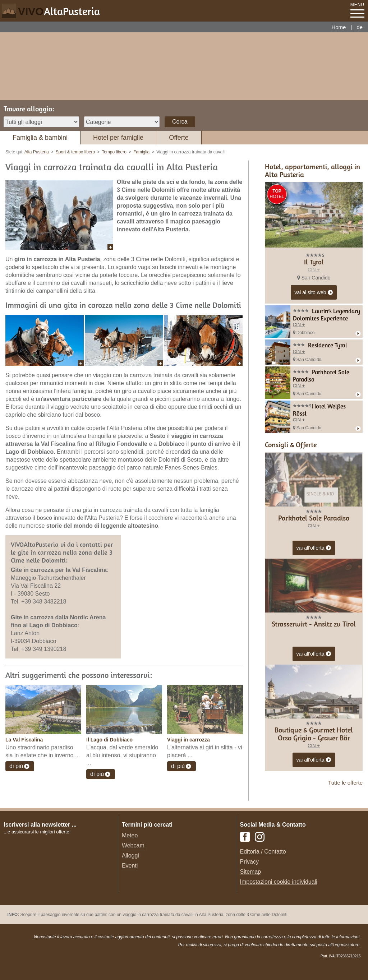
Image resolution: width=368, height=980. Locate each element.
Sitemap (251, 872)
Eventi (130, 866)
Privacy (249, 862)
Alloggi (130, 856)
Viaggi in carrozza (188, 740)
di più (16, 766)
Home (339, 27)
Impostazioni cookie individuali (279, 882)
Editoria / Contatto (263, 852)
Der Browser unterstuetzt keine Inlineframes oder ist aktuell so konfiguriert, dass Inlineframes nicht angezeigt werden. (62, 882)
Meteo (130, 835)
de (360, 27)
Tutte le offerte (345, 783)
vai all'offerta (314, 548)
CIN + (314, 270)
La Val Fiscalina (24, 740)
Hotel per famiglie (118, 138)
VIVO (59, 11)
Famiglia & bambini (40, 138)
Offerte (179, 138)
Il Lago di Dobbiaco (109, 740)
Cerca (180, 122)
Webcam (133, 845)
